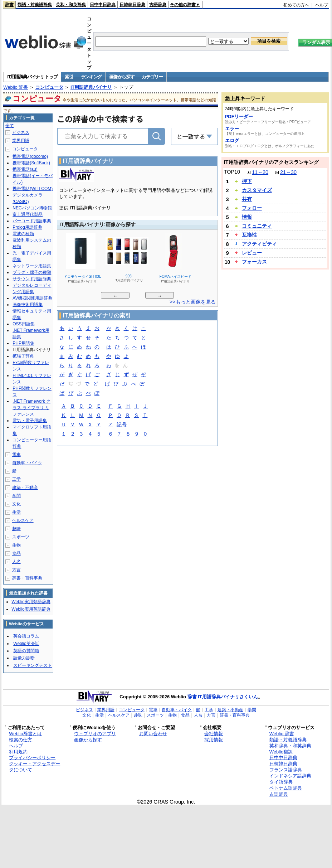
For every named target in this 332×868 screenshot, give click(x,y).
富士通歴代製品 (28, 214)
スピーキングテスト (33, 665)
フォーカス (254, 262)
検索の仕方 (21, 740)
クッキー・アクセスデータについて (35, 767)
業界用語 (21, 141)
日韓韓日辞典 (132, 5)
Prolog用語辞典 (27, 227)
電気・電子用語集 (30, 421)
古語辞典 (158, 5)
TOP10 (232, 172)
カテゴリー (152, 77)
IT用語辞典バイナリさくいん (228, 697)
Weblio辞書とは (25, 734)
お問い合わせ (153, 734)
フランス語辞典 (286, 770)
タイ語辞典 (281, 782)
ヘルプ (322, 5)
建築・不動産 (25, 488)
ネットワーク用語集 (32, 266)
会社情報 (214, 734)
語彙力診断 (24, 658)
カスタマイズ (257, 190)
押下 (247, 181)
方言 (16, 570)
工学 (16, 479)
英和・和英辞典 (71, 5)
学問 (16, 496)
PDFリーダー (239, 117)
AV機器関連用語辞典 (32, 298)
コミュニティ (257, 226)
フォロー (252, 208)
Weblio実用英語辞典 (31, 609)
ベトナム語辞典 (286, 788)
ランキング (91, 77)
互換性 (249, 235)
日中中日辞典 (103, 5)
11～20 (260, 172)
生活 (16, 512)
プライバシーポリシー (32, 758)
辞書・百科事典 (27, 578)
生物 (16, 545)
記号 (122, 425)
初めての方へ (296, 5)
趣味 (16, 529)
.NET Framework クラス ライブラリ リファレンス (31, 408)
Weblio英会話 (26, 644)
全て (10, 126)
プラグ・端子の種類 (32, 272)
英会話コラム (26, 636)
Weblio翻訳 (281, 752)
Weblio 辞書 (16, 87)
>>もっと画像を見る (193, 302)
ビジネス (21, 132)
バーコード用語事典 (32, 221)
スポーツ (21, 537)
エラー (232, 129)
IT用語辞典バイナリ (91, 87)
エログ (232, 140)
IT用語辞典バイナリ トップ (32, 77)
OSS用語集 (23, 324)
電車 (16, 455)
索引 (69, 77)
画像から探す (122, 77)
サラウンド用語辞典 (32, 279)
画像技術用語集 (28, 305)
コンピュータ (49, 87)
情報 (247, 217)
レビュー (252, 253)
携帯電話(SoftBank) (31, 163)
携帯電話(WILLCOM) (33, 189)
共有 (247, 199)
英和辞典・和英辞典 (290, 746)
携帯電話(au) (25, 169)
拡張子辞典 (23, 356)
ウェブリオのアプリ (95, 734)
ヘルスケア (23, 520)
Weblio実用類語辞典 (31, 602)
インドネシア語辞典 (290, 776)
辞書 (9, 5)
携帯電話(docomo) (30, 156)
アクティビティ (259, 244)
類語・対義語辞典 (35, 5)
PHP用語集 (23, 343)
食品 (16, 553)
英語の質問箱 (26, 651)
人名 (16, 562)
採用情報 (214, 740)
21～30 (288, 172)
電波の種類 (23, 234)
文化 (16, 504)
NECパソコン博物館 (32, 208)
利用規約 (18, 752)
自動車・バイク (27, 463)
